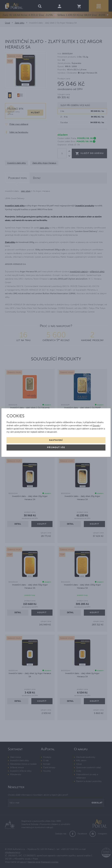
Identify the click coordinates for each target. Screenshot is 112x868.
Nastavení (56, 440)
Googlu (96, 426)
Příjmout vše (56, 447)
